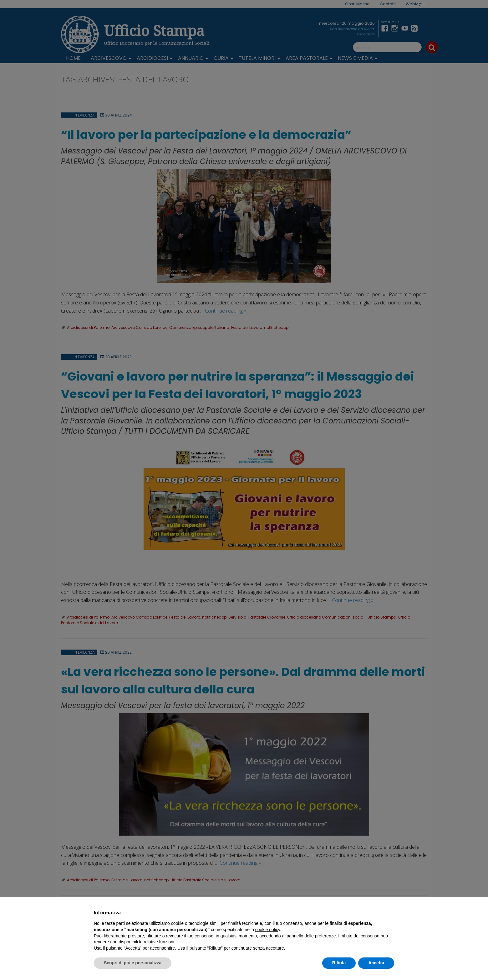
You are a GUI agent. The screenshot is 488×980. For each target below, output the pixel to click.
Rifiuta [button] (339, 963)
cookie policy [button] (268, 930)
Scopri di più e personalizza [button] (133, 963)
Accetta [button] (376, 963)
